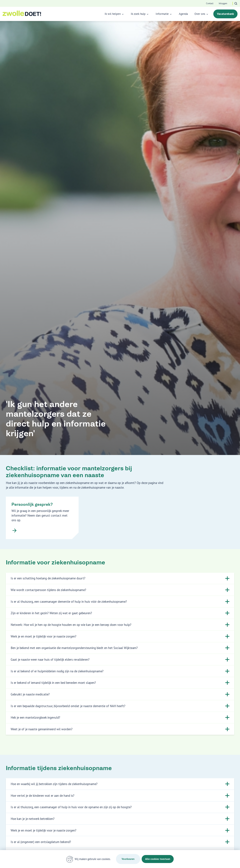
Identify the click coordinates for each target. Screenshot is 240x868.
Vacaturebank (225, 14)
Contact (210, 3)
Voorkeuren (125, 859)
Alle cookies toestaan (158, 859)
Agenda (183, 14)
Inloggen (223, 3)
